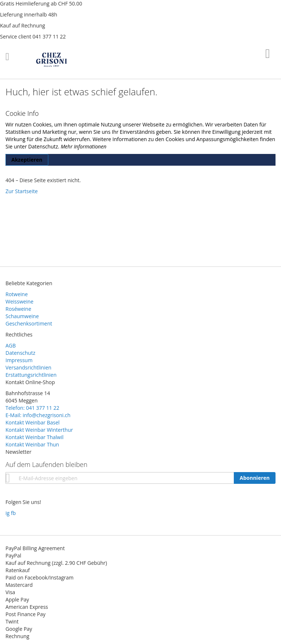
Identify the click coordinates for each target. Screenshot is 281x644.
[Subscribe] (255, 478)
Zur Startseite (22, 191)
